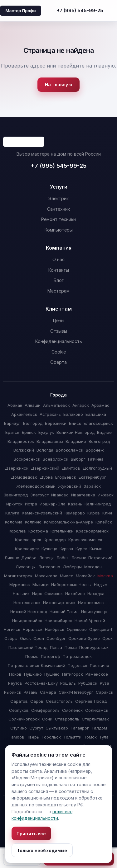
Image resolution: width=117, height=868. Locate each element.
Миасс (67, 576)
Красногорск (28, 540)
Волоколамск (70, 450)
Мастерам (58, 291)
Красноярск (27, 549)
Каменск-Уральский (42, 513)
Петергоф (51, 656)
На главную (58, 84)
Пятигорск (73, 674)
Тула (104, 737)
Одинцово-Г (101, 629)
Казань (75, 504)
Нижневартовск (59, 603)
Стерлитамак (95, 719)
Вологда (45, 450)
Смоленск (72, 710)
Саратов (19, 701)
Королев (17, 531)
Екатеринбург (92, 477)
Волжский (24, 450)
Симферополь (45, 710)
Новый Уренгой (90, 621)
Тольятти (72, 737)
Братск (12, 432)
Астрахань (50, 414)
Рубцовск (88, 683)
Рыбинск (13, 692)
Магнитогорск (18, 576)
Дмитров (71, 468)
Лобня (62, 558)
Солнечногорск (24, 719)
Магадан (93, 567)
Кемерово (75, 513)
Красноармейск (92, 531)
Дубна (46, 477)
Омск (25, 638)
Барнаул (12, 423)
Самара (48, 692)
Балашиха (96, 414)
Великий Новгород (76, 432)
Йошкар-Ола (53, 504)
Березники (56, 423)
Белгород (33, 423)
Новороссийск (27, 621)
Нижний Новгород (29, 612)
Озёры (11, 638)
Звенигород (16, 495)
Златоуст (39, 495)
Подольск (78, 665)
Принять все (31, 834)
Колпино (33, 522)
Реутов (15, 683)
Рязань (31, 692)
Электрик (58, 198)
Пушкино (33, 674)
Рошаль (68, 683)
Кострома (38, 531)
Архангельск (24, 414)
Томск (90, 737)
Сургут (36, 728)
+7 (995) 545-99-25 (80, 10)
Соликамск (97, 710)
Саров (37, 701)
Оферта (58, 362)
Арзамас (100, 405)
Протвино (100, 665)
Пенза (56, 647)
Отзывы (59, 331)
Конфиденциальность (59, 341)
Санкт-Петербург (76, 692)
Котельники (62, 531)
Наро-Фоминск (47, 594)
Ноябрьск (55, 629)
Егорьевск (66, 477)
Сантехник (58, 209)
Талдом (99, 728)
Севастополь (59, 701)
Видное (104, 432)
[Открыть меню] (111, 11)
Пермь (32, 656)
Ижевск (106, 495)
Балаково (73, 414)
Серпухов (19, 710)
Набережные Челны (71, 584)
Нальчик (21, 594)
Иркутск (14, 504)
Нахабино (75, 594)
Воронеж (95, 450)
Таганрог (80, 728)
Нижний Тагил (64, 612)
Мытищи (41, 584)
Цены (59, 320)
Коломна (14, 522)
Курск (81, 549)
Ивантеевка (83, 495)
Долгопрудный (97, 468)
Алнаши (33, 405)
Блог (59, 280)
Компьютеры (59, 230)
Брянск (29, 432)
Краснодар (55, 540)
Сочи (47, 719)
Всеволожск (56, 459)
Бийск (75, 423)
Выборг (78, 459)
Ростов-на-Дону (41, 683)
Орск (107, 638)
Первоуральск (94, 647)
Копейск (104, 522)
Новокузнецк (94, 612)
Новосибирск (58, 621)
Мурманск (20, 584)
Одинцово (77, 629)
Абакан (15, 405)
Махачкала (46, 576)
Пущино (52, 674)
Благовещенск (98, 423)
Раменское (97, 674)
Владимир (76, 441)
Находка (96, 594)
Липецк (46, 558)
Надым (101, 584)
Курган (66, 549)
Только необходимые (42, 850)
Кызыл (96, 549)
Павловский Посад (28, 647)
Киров (94, 513)
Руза (105, 683)
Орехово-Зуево (84, 638)
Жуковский (70, 486)
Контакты (59, 270)
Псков (15, 674)
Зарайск (92, 486)
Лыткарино (49, 567)
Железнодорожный (36, 486)
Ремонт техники (58, 219)
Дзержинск (17, 468)
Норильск (33, 629)
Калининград (98, 504)
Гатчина (96, 459)
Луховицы (26, 567)
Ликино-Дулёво (20, 558)
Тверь (33, 737)
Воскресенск (27, 459)
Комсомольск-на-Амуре (68, 522)
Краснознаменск (85, 540)
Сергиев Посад (91, 701)
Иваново (60, 495)
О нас (58, 259)
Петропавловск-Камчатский (37, 665)
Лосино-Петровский (92, 558)
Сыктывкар (57, 728)
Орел (39, 638)
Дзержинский (45, 468)
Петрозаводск (77, 656)
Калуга (12, 513)
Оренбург (56, 638)
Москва (105, 576)
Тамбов (17, 737)
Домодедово (24, 477)
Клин (107, 513)
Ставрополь (67, 719)
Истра (31, 504)
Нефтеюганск (27, 603)
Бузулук (46, 432)
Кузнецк (49, 549)
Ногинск (12, 629)
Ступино (19, 728)
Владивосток (21, 441)
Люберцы (72, 567)
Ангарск (81, 405)
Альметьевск (56, 405)
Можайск (85, 576)
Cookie (59, 352)
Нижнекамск (91, 603)
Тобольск (51, 737)
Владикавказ (50, 441)
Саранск (105, 692)
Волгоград (99, 441)
